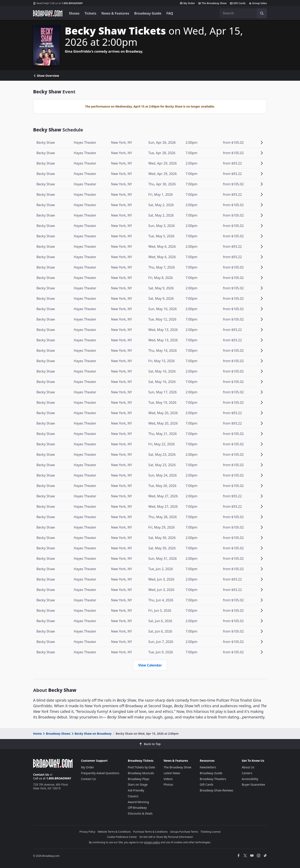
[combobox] (243, 13)
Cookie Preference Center (122, 837)
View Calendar (150, 665)
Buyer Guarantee (253, 784)
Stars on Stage (138, 784)
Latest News (172, 773)
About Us (248, 767)
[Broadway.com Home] (48, 13)
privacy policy (152, 842)
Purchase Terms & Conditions (151, 832)
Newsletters (208, 767)
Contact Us (41, 775)
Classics (133, 796)
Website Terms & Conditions (114, 832)
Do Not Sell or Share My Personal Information (166, 837)
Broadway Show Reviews (217, 790)
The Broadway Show (212, 3)
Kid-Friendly (136, 790)
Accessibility (250, 779)
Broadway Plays (139, 779)
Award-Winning (138, 802)
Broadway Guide (148, 13)
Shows (74, 13)
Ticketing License (211, 832)
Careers (247, 773)
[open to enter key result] (262, 13)
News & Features (115, 13)
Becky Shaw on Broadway (91, 734)
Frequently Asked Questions (100, 773)
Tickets (91, 13)
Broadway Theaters (213, 779)
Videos (168, 779)
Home (37, 734)
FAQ (170, 13)
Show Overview (46, 76)
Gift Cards (238, 3)
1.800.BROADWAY (58, 3)
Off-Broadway (137, 808)
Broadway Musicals (141, 773)
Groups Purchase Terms (184, 832)
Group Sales (258, 3)
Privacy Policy (87, 832)
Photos (168, 784)
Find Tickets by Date (142, 767)
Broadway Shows (56, 734)
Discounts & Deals (140, 813)
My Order (187, 3)
